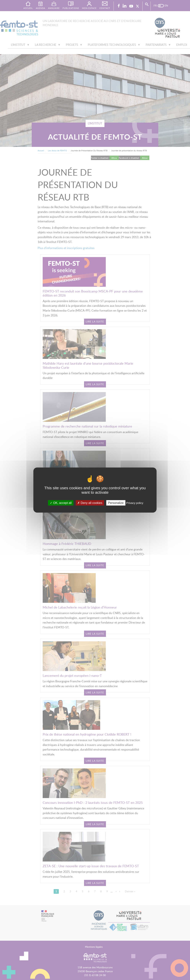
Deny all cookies (90, 503)
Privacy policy (135, 503)
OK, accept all (61, 503)
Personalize (116, 503)
